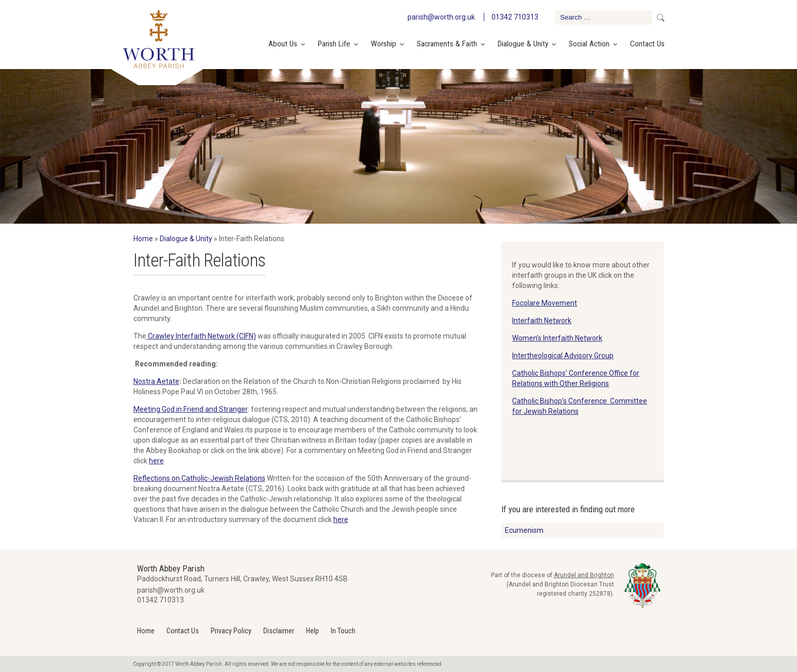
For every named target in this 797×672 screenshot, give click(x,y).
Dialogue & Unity (523, 44)
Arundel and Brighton (584, 575)
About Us (283, 44)
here (156, 461)
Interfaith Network (542, 321)
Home (143, 239)
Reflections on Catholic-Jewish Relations (199, 478)
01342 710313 (515, 17)
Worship (384, 44)
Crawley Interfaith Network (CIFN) (201, 336)
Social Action (589, 44)
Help (312, 631)
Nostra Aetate (156, 381)
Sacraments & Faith (447, 44)
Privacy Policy (231, 631)
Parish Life (334, 44)
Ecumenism (524, 530)
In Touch (343, 631)
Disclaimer (279, 631)
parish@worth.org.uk (441, 17)
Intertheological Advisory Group (563, 356)
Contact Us (647, 44)
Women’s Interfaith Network (557, 338)
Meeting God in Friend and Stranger (191, 409)
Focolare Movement (545, 303)
